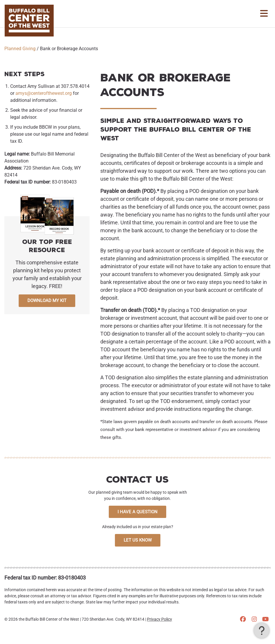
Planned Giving (20, 49)
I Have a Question (137, 512)
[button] (262, 631)
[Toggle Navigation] (264, 14)
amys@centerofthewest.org (44, 93)
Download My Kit (47, 301)
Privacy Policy (160, 619)
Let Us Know (138, 540)
